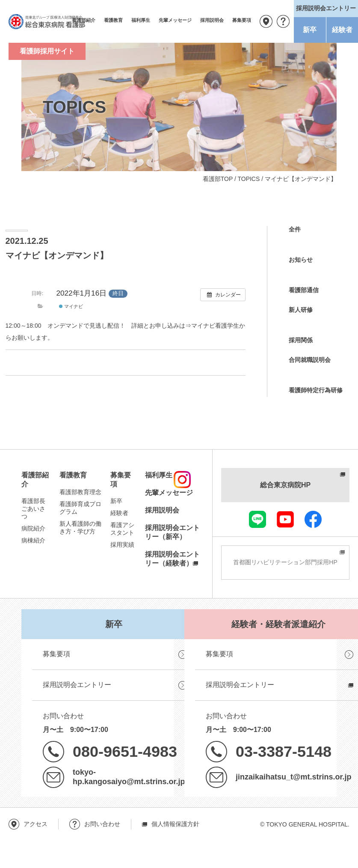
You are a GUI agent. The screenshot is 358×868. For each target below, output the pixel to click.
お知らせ (301, 260)
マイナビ (71, 306)
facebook (313, 519)
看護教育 (113, 20)
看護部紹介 (35, 480)
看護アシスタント (122, 529)
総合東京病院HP (285, 485)
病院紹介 (33, 528)
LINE (257, 519)
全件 (295, 229)
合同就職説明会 (310, 360)
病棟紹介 (33, 540)
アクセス (266, 21)
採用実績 (122, 545)
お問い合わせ (283, 21)
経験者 (342, 30)
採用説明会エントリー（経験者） (172, 559)
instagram (182, 480)
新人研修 (301, 310)
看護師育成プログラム (80, 508)
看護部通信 (304, 290)
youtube (285, 519)
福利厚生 (141, 20)
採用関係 (301, 340)
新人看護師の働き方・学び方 (80, 527)
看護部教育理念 (80, 492)
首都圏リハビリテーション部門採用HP (285, 562)
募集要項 (242, 20)
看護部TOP (218, 179)
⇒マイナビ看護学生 (212, 326)
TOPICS (249, 179)
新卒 (310, 30)
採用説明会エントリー (77, 685)
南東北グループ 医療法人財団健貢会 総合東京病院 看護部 (47, 21)
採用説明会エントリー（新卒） (172, 532)
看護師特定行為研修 (316, 390)
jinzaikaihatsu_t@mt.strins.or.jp (293, 777)
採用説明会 (212, 20)
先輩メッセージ (175, 20)
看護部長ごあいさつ (33, 509)
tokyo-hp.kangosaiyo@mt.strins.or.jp (129, 777)
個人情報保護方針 (175, 824)
